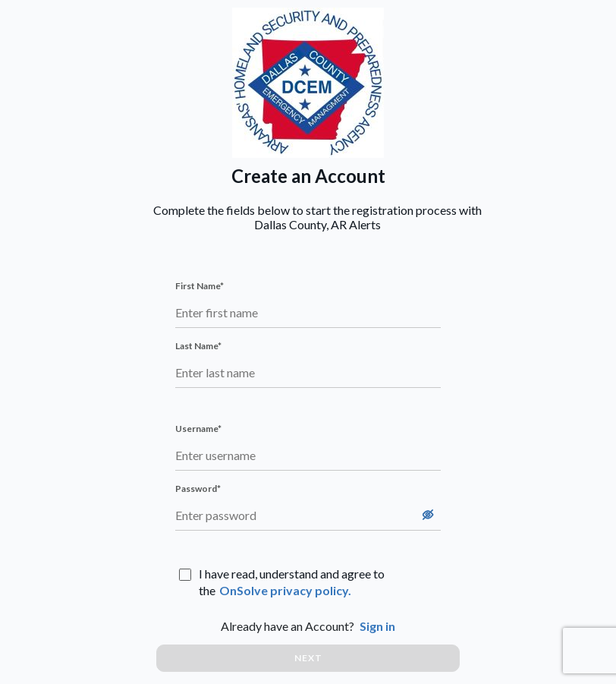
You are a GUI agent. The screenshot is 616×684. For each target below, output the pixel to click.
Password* (198, 489)
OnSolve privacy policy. (285, 590)
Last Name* (198, 346)
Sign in (377, 626)
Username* (198, 429)
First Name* (200, 286)
